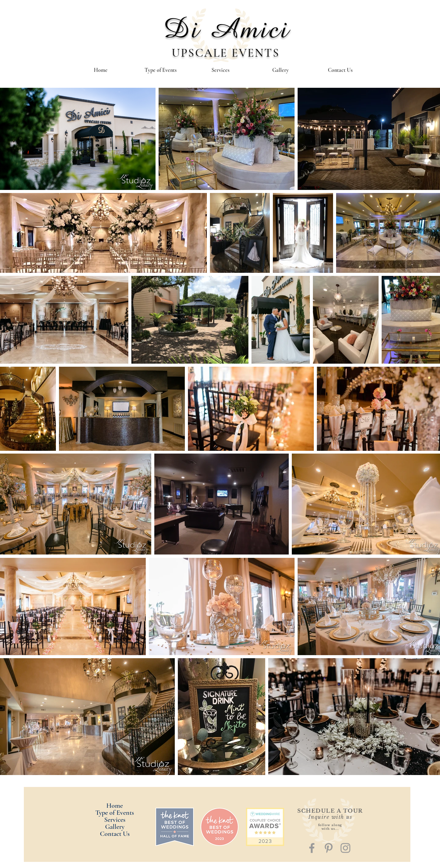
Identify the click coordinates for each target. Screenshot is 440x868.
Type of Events (115, 813)
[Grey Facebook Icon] (312, 848)
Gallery (115, 827)
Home (115, 806)
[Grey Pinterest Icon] (329, 848)
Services (115, 820)
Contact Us (115, 834)
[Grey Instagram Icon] (345, 848)
